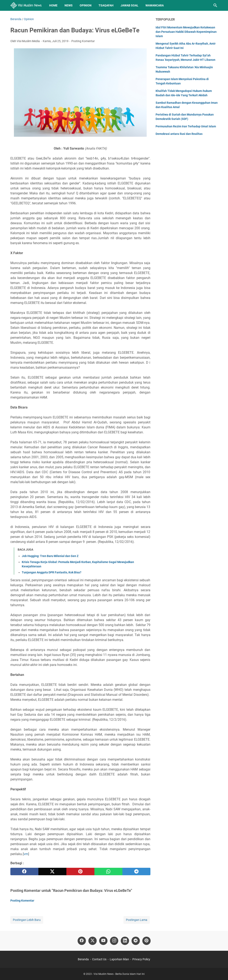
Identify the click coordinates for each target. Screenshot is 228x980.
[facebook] (24, 872)
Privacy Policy (141, 959)
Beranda (83, 959)
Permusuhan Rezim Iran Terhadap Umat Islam (186, 126)
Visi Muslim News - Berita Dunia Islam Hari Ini (119, 974)
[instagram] (114, 941)
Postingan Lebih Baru (27, 920)
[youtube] (103, 941)
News (69, 5)
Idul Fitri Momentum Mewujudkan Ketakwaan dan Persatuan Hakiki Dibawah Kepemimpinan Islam (186, 32)
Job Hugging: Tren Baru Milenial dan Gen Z (50, 556)
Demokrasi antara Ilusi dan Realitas (179, 134)
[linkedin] (125, 941)
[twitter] (52, 872)
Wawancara (155, 5)
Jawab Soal (129, 5)
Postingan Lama (137, 920)
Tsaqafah (106, 5)
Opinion (86, 5)
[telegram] (136, 872)
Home (53, 5)
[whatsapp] (108, 872)
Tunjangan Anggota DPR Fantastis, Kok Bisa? (52, 572)
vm (26, 854)
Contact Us (99, 959)
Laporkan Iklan (119, 959)
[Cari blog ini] (215, 5)
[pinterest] (80, 872)
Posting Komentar (83, 41)
